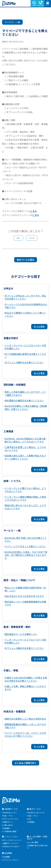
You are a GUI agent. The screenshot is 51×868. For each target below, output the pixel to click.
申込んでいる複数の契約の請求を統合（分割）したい (25, 589)
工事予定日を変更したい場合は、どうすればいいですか (25, 449)
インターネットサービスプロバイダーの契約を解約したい (25, 347)
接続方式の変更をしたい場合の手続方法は (25, 719)
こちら (34, 211)
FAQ (30, 819)
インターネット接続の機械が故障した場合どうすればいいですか (25, 498)
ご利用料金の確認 (10, 831)
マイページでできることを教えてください (25, 546)
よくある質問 (33, 842)
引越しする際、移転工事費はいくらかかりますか (25, 688)
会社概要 (7, 857)
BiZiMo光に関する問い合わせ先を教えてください (26, 539)
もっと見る (39, 327)
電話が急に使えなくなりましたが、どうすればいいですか (25, 507)
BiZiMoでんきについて (37, 813)
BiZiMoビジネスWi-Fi (11, 846)
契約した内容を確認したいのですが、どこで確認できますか (25, 393)
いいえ (32, 238)
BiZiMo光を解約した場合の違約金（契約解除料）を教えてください (26, 407)
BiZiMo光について (10, 813)
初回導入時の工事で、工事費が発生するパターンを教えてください (25, 457)
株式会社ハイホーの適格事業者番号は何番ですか (25, 603)
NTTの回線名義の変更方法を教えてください (25, 355)
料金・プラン (8, 816)
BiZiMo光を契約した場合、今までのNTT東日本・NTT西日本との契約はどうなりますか (26, 555)
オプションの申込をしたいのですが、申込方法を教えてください (25, 297)
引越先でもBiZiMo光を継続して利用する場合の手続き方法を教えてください (26, 679)
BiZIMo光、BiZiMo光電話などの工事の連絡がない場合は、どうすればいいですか (25, 440)
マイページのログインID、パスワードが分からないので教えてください (25, 734)
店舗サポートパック (11, 843)
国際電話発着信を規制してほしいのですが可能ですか (25, 726)
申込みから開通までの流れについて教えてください (25, 314)
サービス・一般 (12, 22)
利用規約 (7, 828)
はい (18, 238)
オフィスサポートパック (12, 840)
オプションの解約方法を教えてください (24, 362)
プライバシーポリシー (11, 860)
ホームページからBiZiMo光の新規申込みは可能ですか (26, 306)
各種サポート (8, 822)
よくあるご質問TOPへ (26, 763)
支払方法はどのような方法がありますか (24, 596)
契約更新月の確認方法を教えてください (24, 400)
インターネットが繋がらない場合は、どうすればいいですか (25, 490)
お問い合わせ (8, 825)
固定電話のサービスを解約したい (21, 634)
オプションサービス (11, 819)
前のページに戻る (26, 260)
